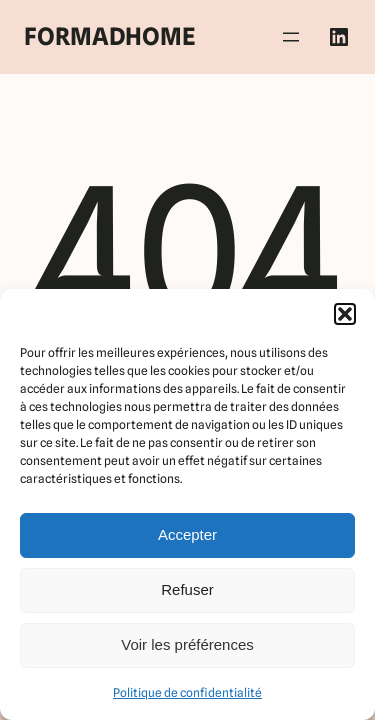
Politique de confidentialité (187, 692)
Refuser (187, 589)
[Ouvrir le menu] (291, 37)
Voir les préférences (187, 644)
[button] (345, 314)
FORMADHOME (109, 36)
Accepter (187, 534)
